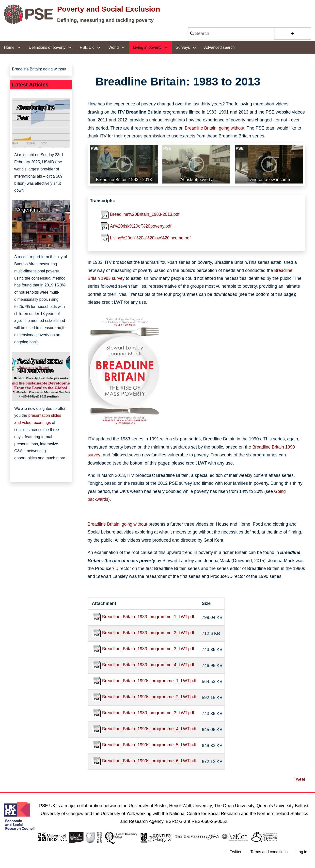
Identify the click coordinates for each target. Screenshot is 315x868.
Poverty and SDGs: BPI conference (40, 367)
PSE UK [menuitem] (87, 47)
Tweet (299, 782)
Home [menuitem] (9, 47)
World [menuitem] (114, 47)
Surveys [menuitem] (183, 47)
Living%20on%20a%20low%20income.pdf (151, 239)
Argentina (28, 210)
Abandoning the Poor (36, 113)
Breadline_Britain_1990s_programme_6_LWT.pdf (150, 764)
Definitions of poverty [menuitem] (47, 47)
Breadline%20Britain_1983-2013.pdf (146, 215)
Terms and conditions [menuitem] (269, 855)
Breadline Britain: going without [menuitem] (39, 69)
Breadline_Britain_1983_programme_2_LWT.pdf (149, 634)
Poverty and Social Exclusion (109, 9)
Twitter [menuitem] (235, 855)
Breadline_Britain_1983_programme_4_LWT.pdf (149, 667)
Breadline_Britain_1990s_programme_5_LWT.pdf (150, 748)
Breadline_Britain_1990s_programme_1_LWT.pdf (150, 683)
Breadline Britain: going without (215, 128)
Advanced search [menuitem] (220, 47)
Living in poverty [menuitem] (147, 47)
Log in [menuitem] (302, 855)
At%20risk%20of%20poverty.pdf (142, 227)
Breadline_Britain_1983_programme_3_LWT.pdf (149, 651)
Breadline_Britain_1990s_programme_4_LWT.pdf (150, 731)
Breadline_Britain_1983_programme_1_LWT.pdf (149, 618)
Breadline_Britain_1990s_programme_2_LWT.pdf (150, 699)
